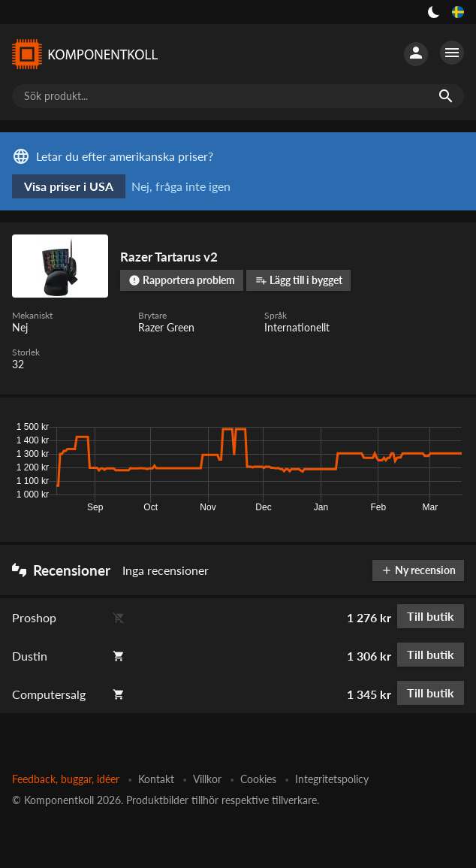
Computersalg (49, 694)
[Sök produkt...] (238, 96)
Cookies (258, 779)
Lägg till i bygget (299, 280)
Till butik (431, 616)
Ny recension (418, 570)
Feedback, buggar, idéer (66, 779)
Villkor (207, 779)
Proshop (34, 617)
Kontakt (156, 779)
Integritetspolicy (332, 779)
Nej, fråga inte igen (181, 186)
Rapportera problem (182, 280)
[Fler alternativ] (452, 53)
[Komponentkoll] (84, 54)
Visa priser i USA (69, 186)
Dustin (30, 656)
